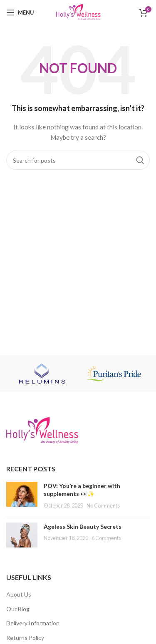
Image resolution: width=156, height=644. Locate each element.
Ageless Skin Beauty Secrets (83, 526)
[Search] (78, 160)
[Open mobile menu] (20, 12)
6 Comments (106, 538)
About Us (19, 594)
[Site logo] (78, 12)
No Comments (103, 506)
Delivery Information (33, 623)
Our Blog (18, 609)
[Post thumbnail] (22, 496)
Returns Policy (25, 638)
